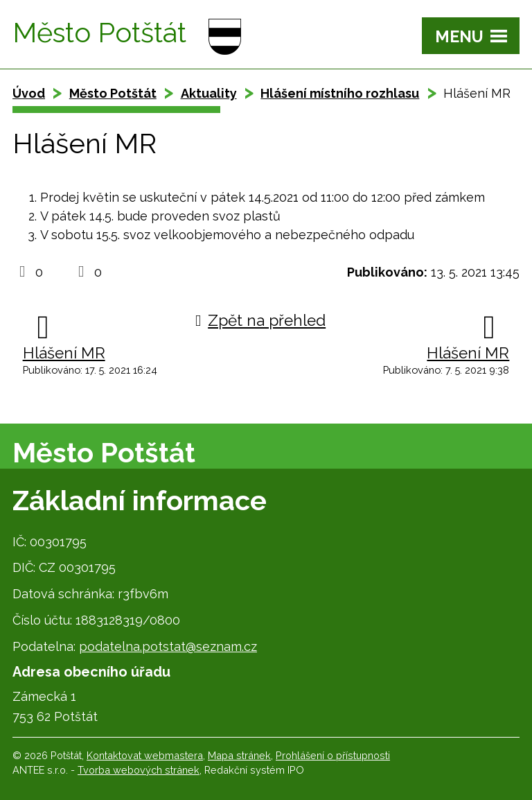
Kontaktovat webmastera (145, 755)
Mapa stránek (239, 755)
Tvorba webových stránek (139, 770)
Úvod (29, 93)
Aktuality (209, 93)
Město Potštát (113, 93)
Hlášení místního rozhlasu (340, 93)
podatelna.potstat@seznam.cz (168, 646)
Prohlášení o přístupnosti (333, 755)
